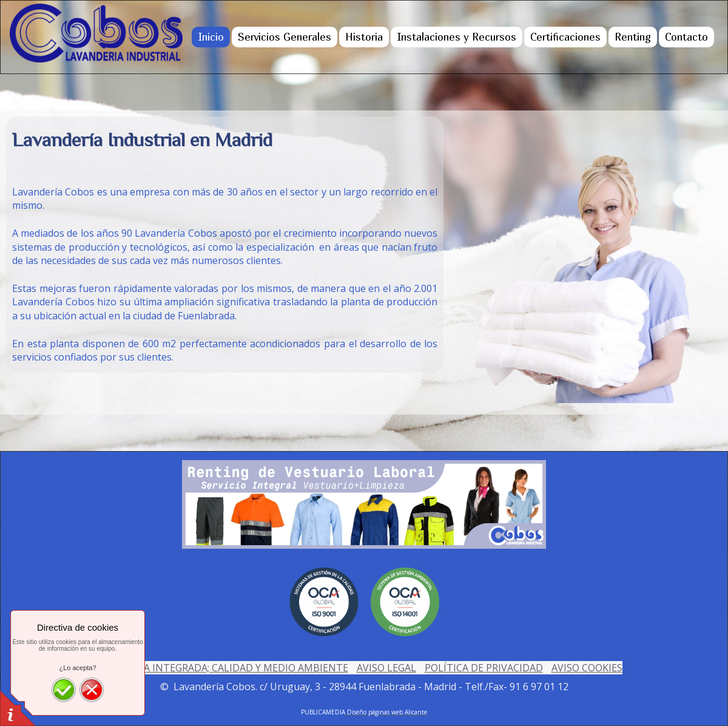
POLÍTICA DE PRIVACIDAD (484, 668)
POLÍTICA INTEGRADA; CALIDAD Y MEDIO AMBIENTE (227, 668)
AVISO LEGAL (386, 668)
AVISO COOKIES (587, 668)
